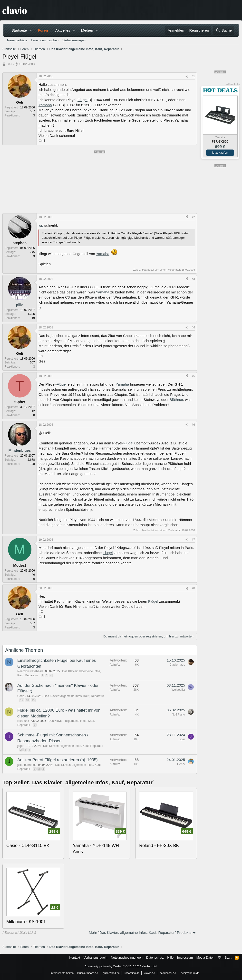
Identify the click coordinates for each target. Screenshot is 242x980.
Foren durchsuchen (45, 40)
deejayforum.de (190, 973)
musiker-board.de (87, 973)
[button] (31, 30)
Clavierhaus (177, 665)
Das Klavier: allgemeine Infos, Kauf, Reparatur (74, 696)
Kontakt (75, 958)
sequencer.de (168, 973)
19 (33, 700)
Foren (43, 30)
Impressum (185, 958)
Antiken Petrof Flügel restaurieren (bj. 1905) (58, 760)
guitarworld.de (111, 973)
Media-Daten (205, 958)
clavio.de (150, 973)
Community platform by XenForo (121, 966)
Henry (181, 764)
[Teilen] (187, 76)
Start (228, 958)
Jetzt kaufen (220, 153)
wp (41, 225)
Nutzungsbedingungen (127, 958)
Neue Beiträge (17, 40)
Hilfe (170, 958)
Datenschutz (155, 958)
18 (27, 700)
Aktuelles (63, 30)
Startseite (19, 30)
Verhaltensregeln (74, 40)
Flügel (82, 100)
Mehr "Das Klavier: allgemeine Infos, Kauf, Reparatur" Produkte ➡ (142, 932)
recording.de (132, 973)
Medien (87, 30)
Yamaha (45, 105)
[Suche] (224, 30)
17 (22, 700)
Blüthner (176, 400)
